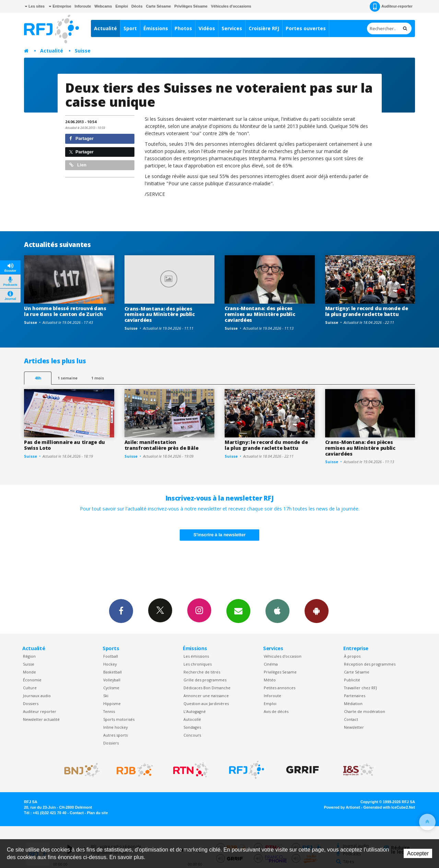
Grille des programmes (205, 680)
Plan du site (97, 813)
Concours (192, 735)
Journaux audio (37, 696)
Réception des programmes (370, 664)
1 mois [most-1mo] (98, 378)
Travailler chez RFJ (360, 688)
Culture (30, 688)
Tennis (109, 711)
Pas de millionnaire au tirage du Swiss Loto (64, 445)
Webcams (103, 6)
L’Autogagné (195, 711)
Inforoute (83, 6)
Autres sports (115, 735)
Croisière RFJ (264, 28)
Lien (78, 165)
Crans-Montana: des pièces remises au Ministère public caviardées (160, 314)
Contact (351, 719)
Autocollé (192, 719)
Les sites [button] (35, 6)
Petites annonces (280, 688)
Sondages (192, 727)
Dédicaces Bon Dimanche (207, 688)
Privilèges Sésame (191, 6)
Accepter (418, 853)
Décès (137, 6)
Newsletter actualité (41, 719)
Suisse (83, 51)
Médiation (353, 703)
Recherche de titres (202, 672)
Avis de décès (276, 711)
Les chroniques (198, 664)
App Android (317, 611)
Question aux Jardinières (206, 703)
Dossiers (31, 703)
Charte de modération (365, 711)
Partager (81, 138)
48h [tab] (38, 378)
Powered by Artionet (342, 807)
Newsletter (354, 727)
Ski (106, 696)
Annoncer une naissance (206, 696)
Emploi (122, 6)
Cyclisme (111, 688)
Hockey (110, 664)
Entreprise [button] (60, 6)
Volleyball (112, 680)
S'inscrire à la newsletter (219, 535)
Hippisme (112, 703)
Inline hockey (115, 727)
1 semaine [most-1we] (68, 378)
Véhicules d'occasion (283, 656)
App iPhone (277, 611)
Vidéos (207, 28)
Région (29, 656)
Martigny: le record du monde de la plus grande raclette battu (367, 311)
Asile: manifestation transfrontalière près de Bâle (162, 445)
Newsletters (238, 611)
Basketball (112, 672)
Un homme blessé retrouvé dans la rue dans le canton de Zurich (65, 311)
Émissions (156, 28)
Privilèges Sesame (280, 672)
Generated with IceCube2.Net (389, 807)
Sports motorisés (119, 719)
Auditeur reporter (40, 711)
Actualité (105, 28)
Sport (130, 28)
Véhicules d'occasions (231, 6)
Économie (32, 680)
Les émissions (196, 656)
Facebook (121, 611)
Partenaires (355, 696)
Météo (270, 680)
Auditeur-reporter (391, 7)
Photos (183, 28)
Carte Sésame (159, 6)
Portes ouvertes (306, 28)
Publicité (352, 680)
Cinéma (271, 664)
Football (111, 656)
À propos (352, 656)
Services (232, 28)
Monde (29, 672)
